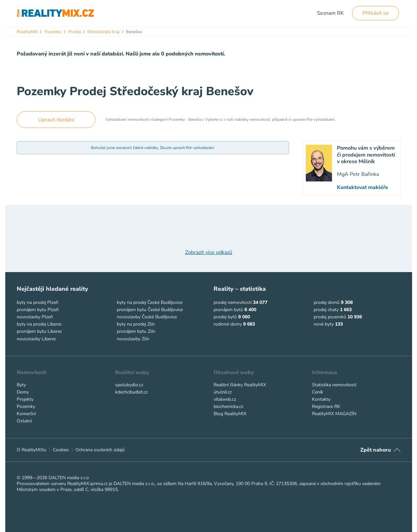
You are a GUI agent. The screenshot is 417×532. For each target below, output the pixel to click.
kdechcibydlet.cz (131, 392)
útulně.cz (223, 392)
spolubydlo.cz (129, 385)
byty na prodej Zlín (136, 324)
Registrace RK (326, 406)
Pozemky (26, 406)
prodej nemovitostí (233, 302)
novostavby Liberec (36, 339)
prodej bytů (225, 317)
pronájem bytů (228, 310)
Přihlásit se (375, 13)
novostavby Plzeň (35, 317)
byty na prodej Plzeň (38, 302)
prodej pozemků (330, 317)
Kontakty (321, 399)
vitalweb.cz (225, 399)
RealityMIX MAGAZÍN (334, 414)
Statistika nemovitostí (334, 385)
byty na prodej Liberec (39, 324)
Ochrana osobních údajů (100, 450)
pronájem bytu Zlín (136, 331)
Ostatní (24, 421)
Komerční (26, 414)
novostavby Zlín (133, 339)
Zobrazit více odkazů (209, 252)
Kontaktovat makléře (363, 187)
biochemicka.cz (228, 406)
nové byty (324, 324)
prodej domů (327, 302)
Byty (21, 385)
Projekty (25, 399)
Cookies (61, 450)
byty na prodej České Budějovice (150, 302)
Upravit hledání (56, 120)
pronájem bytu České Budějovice (150, 310)
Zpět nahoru (375, 450)
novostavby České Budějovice (147, 317)
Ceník (318, 392)
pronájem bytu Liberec (39, 331)
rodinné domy (228, 324)
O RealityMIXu (31, 450)
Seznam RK (330, 13)
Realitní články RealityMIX (240, 385)
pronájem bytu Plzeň (38, 310)
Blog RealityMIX (230, 414)
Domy (23, 392)
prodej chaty (326, 310)
